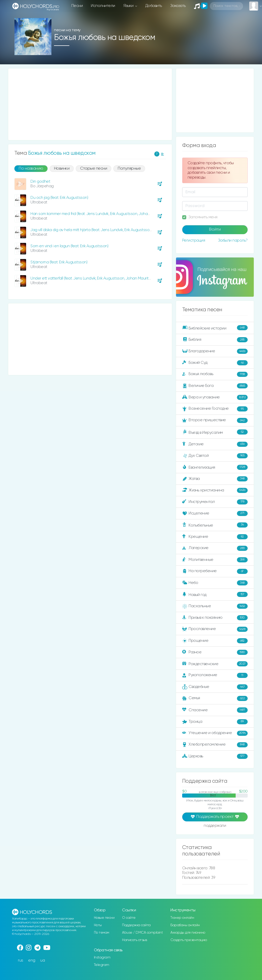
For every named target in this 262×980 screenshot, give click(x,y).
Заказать (178, 6)
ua (42, 960)
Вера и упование (215, 397)
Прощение (215, 641)
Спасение (215, 710)
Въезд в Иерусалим (215, 432)
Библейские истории (215, 328)
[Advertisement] (90, 104)
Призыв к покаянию (215, 618)
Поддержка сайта (136, 925)
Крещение (215, 537)
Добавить (154, 6)
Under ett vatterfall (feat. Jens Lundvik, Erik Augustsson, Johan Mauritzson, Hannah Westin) (108, 278)
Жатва (215, 479)
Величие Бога (215, 386)
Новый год (215, 594)
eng (32, 960)
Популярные (129, 169)
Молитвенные (215, 560)
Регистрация (194, 240)
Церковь (215, 756)
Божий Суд (215, 363)
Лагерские (215, 548)
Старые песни (94, 169)
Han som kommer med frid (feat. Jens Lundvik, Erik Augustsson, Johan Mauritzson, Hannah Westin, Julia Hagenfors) (129, 214)
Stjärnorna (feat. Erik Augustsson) (59, 262)
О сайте (129, 918)
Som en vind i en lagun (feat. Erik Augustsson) (69, 246)
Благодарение (215, 351)
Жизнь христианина (215, 490)
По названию (31, 169)
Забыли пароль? (233, 240)
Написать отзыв (134, 940)
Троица (215, 722)
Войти (215, 230)
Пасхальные (215, 606)
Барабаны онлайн (185, 925)
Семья (215, 698)
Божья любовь (215, 374)
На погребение (215, 571)
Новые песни (104, 918)
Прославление (215, 629)
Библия (215, 340)
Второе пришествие (215, 420)
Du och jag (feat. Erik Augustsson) (59, 198)
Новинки (62, 169)
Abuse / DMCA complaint (142, 933)
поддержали (215, 826)
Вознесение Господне (215, 409)
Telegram (102, 965)
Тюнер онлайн (182, 918)
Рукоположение (215, 675)
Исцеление (215, 513)
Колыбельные (215, 525)
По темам (102, 933)
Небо (215, 583)
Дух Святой (215, 456)
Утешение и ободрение (215, 733)
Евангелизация (215, 467)
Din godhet (40, 182)
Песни (77, 6)
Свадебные (215, 687)
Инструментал (215, 502)
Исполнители (103, 6)
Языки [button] (129, 6)
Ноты (98, 925)
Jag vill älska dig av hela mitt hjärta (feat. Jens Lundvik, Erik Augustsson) (91, 230)
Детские (215, 444)
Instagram (102, 957)
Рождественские (215, 664)
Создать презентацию (189, 940)
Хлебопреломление (215, 745)
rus (21, 960)
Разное (215, 652)
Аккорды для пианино (188, 933)
